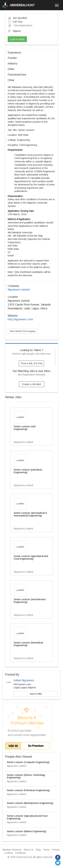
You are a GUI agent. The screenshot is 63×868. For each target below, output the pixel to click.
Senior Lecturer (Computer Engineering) (28, 762)
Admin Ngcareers (24, 680)
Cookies (9, 853)
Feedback (20, 853)
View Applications (20, 25)
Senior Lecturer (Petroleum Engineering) (28, 790)
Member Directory (12, 850)
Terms (46, 850)
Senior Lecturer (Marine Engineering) (27, 831)
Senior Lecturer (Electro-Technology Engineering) (26, 776)
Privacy (56, 850)
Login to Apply (17, 39)
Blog (38, 850)
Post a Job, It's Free (32, 363)
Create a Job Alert (32, 384)
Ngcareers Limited (19, 290)
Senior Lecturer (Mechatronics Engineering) (30, 803)
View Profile (36, 694)
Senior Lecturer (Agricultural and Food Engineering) (27, 817)
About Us (29, 850)
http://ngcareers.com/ (20, 319)
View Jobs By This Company (23, 331)
